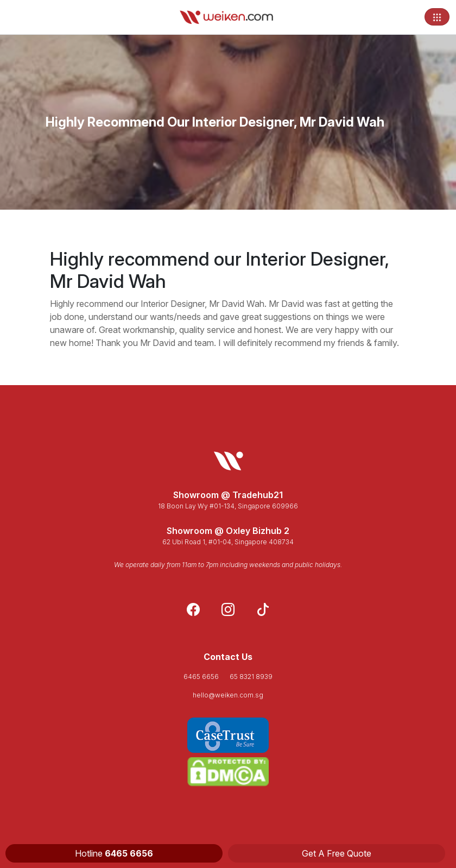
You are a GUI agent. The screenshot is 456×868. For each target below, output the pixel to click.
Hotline (114, 853)
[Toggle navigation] (437, 17)
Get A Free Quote (337, 853)
